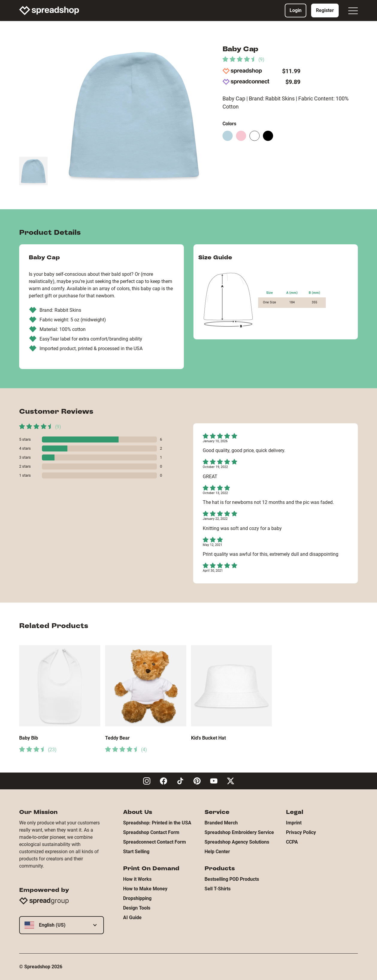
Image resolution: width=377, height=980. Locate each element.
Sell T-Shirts (218, 889)
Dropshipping (137, 898)
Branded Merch (221, 823)
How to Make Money (145, 889)
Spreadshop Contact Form (151, 832)
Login (296, 10)
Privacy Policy (301, 832)
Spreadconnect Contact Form (155, 842)
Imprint (294, 823)
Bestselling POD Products (232, 879)
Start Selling (136, 852)
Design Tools (137, 908)
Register (325, 10)
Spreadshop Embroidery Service (239, 832)
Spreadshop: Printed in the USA (157, 823)
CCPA (292, 842)
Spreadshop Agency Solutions (237, 842)
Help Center (217, 852)
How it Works (137, 879)
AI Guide (132, 917)
